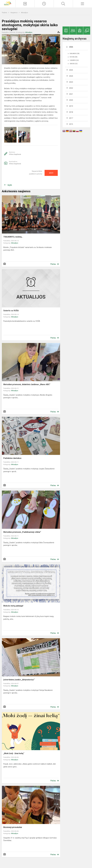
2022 (71, 88)
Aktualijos (24, 13)
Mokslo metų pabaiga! (13, 606)
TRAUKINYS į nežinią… (13, 237)
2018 (71, 112)
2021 (71, 94)
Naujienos (14, 13)
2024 (71, 76)
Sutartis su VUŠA (11, 311)
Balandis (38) (75, 54)
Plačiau (53, 264)
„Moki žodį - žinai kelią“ (14, 753)
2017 (71, 118)
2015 (71, 124)
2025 (71, 70)
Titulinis (5, 13)
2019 (71, 106)
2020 (71, 100)
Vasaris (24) (74, 60)
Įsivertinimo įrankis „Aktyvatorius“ (19, 680)
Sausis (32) (74, 64)
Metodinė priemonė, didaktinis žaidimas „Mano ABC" (27, 384)
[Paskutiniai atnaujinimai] (44, 4)
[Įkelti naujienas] (25, 4)
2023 (71, 82)
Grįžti (10, 185)
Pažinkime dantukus (12, 458)
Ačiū (51, 173)
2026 (71, 47)
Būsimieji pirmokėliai (13, 827)
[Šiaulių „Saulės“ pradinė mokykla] (8, 3)
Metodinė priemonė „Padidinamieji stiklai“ (22, 532)
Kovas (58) (74, 57)
